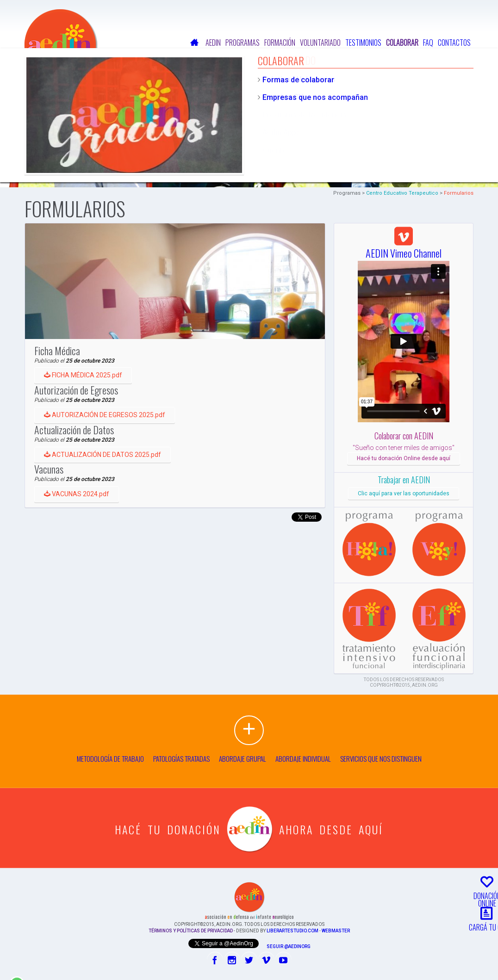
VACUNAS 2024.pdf (82, 537)
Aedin (213, 43)
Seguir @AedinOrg (289, 946)
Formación (280, 43)
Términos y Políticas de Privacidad (191, 931)
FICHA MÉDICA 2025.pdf (88, 381)
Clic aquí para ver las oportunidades (404, 493)
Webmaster (336, 931)
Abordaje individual (303, 758)
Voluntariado (320, 43)
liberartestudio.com (293, 931)
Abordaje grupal (243, 758)
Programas (243, 43)
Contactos (454, 43)
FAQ (428, 43)
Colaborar (402, 43)
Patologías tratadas (181, 758)
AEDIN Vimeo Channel (404, 246)
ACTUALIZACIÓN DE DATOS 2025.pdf (108, 485)
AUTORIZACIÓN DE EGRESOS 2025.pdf (110, 433)
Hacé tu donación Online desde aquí (404, 458)
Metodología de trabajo (110, 758)
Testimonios (363, 43)
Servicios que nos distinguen (381, 758)
